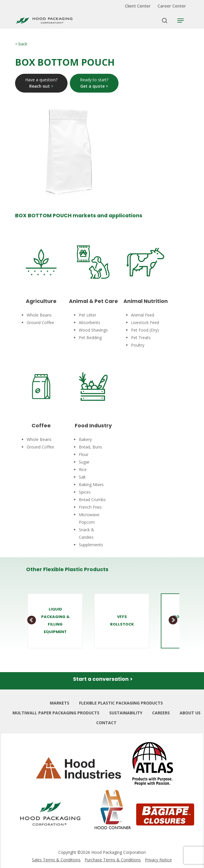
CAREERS (161, 713)
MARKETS (60, 703)
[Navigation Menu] (181, 21)
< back (21, 44)
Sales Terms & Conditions (56, 860)
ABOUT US (190, 713)
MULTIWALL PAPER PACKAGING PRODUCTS (56, 713)
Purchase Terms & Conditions (113, 860)
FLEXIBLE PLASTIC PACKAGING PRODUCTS (121, 703)
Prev (32, 620)
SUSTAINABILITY (126, 713)
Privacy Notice (158, 860)
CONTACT (106, 723)
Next (173, 620)
